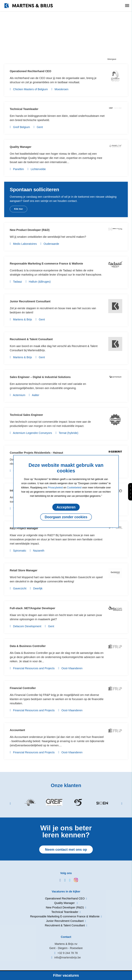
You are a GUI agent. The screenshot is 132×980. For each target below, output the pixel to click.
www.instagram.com (73, 880)
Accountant (17, 730)
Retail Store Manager (24, 570)
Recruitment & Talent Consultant (31, 339)
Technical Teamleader (24, 109)
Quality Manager (21, 147)
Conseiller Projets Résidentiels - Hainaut (37, 453)
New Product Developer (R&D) (30, 230)
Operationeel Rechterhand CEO (31, 71)
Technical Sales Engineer (27, 415)
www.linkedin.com (64, 880)
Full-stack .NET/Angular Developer (33, 608)
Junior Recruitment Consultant (30, 301)
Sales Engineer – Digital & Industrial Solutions (40, 377)
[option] (30, 803)
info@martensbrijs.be (68, 958)
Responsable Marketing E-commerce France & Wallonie (47, 264)
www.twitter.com (68, 880)
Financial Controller (23, 688)
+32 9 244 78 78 (68, 953)
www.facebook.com (59, 880)
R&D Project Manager (24, 528)
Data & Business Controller (28, 646)
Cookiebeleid (74, 488)
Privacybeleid (55, 488)
